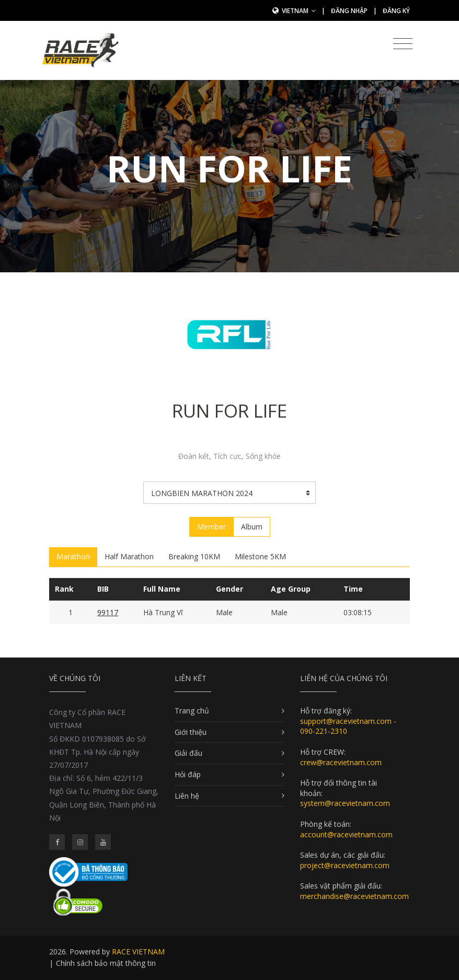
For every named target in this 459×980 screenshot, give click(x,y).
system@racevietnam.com (345, 803)
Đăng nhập (349, 11)
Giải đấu (188, 753)
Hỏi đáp (188, 774)
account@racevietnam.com (346, 834)
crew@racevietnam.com (341, 762)
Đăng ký (396, 11)
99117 (108, 612)
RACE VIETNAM (138, 952)
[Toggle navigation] (403, 44)
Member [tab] (211, 527)
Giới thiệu (191, 732)
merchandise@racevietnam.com (354, 896)
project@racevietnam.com (345, 865)
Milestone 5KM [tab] (260, 556)
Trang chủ (192, 711)
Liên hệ (187, 796)
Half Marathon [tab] (129, 556)
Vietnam (299, 11)
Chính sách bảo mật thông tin (106, 963)
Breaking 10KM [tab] (194, 556)
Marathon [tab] (73, 556)
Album (252, 527)
